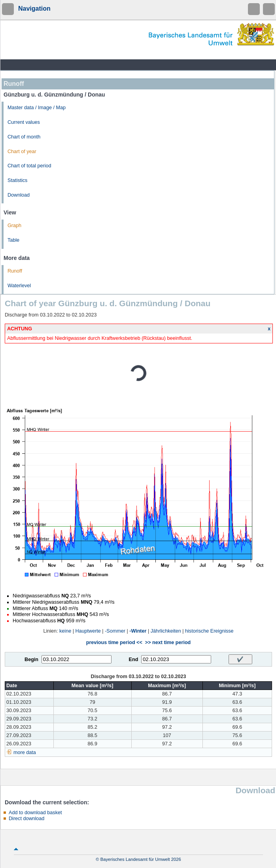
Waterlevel (19, 286)
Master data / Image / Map (37, 108)
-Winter (138, 631)
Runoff (15, 271)
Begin (31, 660)
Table (13, 240)
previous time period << (114, 642)
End (134, 660)
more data (25, 752)
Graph (14, 226)
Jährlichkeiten (166, 631)
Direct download (26, 819)
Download (19, 195)
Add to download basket (35, 813)
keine (65, 631)
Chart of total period (29, 166)
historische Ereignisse (209, 631)
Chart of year (22, 152)
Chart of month (24, 137)
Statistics (17, 180)
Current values (24, 122)
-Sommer (115, 631)
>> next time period (168, 642)
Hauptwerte (88, 631)
